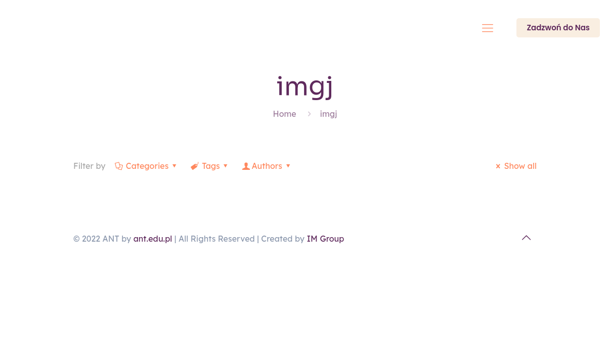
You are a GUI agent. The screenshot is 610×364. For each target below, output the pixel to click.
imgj (329, 114)
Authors (267, 166)
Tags (210, 166)
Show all (515, 166)
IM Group (325, 239)
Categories (146, 166)
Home (285, 114)
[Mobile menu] (488, 28)
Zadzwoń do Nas (558, 28)
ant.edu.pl (153, 239)
